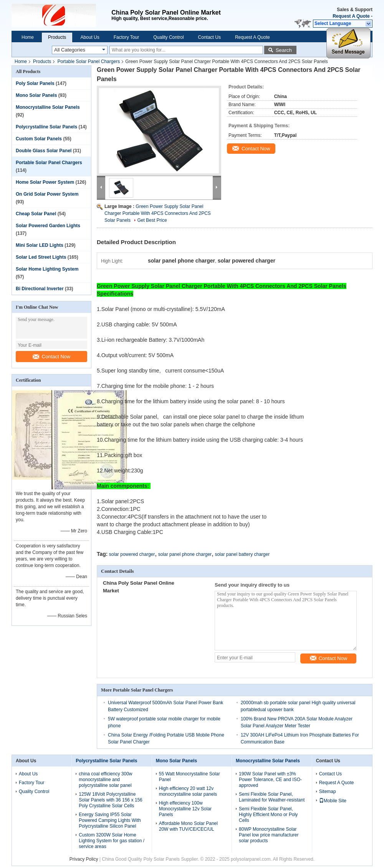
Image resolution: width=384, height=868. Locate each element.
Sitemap (328, 792)
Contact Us (209, 37)
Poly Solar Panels (35, 83)
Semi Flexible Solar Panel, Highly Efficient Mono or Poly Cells (268, 815)
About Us (90, 37)
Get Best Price (152, 220)
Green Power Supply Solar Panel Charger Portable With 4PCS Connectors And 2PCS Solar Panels (158, 213)
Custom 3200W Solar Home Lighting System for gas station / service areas (112, 841)
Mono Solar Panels (36, 95)
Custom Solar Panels (39, 139)
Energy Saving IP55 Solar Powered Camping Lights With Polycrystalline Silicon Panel (110, 820)
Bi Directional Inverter (40, 289)
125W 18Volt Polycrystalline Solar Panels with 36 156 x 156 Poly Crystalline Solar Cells (110, 800)
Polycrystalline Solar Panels (46, 127)
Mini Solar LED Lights (40, 245)
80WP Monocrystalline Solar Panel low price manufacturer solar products (269, 835)
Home (28, 37)
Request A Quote (351, 16)
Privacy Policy (84, 859)
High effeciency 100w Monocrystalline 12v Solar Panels (185, 809)
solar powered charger (132, 554)
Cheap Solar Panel (36, 214)
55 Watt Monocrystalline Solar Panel (190, 777)
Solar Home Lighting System (47, 269)
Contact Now (51, 357)
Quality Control (168, 37)
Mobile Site (333, 801)
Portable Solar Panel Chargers (89, 62)
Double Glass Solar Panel (44, 151)
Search (284, 50)
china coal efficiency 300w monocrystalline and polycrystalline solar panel (105, 780)
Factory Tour (126, 37)
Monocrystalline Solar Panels (48, 107)
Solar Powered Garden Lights (48, 226)
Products (57, 37)
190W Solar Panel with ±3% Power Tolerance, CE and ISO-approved (270, 780)
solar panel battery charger (242, 554)
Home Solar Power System (45, 182)
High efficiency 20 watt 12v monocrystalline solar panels (188, 791)
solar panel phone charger (185, 554)
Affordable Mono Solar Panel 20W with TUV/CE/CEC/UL (188, 826)
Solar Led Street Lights (41, 257)
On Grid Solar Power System (47, 194)
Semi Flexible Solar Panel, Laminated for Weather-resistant (272, 797)
